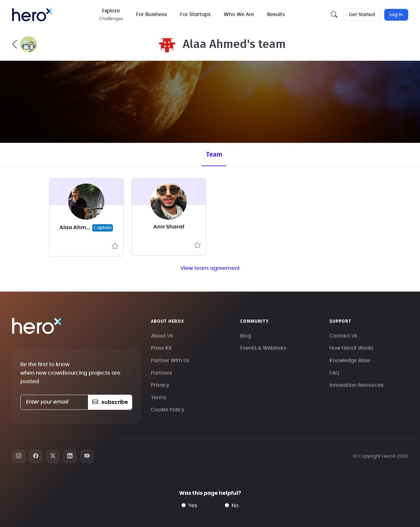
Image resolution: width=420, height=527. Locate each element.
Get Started (362, 15)
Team (214, 155)
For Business (152, 15)
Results (276, 15)
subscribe (110, 402)
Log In (396, 15)
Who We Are (239, 15)
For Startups (195, 15)
